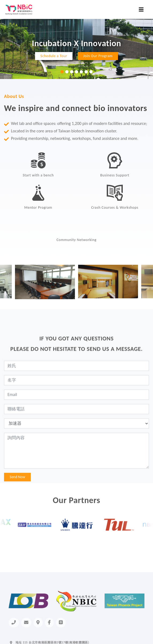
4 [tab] (76, 72)
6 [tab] (86, 72)
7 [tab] (91, 72)
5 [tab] (81, 72)
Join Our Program (98, 56)
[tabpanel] (76, 49)
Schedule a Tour (54, 56)
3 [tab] (72, 72)
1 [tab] (62, 72)
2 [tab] (67, 72)
